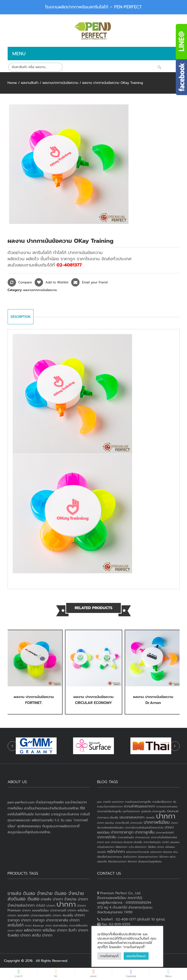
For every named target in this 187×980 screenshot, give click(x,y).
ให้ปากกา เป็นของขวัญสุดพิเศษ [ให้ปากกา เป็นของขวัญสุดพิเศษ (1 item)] (145, 861)
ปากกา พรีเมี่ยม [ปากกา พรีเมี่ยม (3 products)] (78, 910)
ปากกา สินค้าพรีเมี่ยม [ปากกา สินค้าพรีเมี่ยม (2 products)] (56, 926)
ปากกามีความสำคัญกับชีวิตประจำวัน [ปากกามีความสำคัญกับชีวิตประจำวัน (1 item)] (144, 828)
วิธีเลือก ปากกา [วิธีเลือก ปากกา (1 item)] (156, 847)
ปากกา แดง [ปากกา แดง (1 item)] (104, 842)
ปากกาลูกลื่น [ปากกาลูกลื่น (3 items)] (145, 832)
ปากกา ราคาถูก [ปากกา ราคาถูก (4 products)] (33, 920)
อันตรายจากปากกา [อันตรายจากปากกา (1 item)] (148, 857)
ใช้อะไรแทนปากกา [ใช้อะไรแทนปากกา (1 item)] (117, 861)
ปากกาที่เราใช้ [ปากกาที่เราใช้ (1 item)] (122, 823)
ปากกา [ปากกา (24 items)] (166, 816)
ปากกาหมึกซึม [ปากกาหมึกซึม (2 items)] (107, 837)
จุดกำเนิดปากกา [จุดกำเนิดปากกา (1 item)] (131, 811)
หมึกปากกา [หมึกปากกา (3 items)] (116, 852)
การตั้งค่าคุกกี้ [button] (109, 956)
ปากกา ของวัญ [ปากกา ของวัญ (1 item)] (106, 823)
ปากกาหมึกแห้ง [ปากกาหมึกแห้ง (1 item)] (126, 837)
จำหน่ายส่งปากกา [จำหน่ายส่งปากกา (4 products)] (21, 905)
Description (21, 317)
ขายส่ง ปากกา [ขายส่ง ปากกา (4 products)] (52, 899)
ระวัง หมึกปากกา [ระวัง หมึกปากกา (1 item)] (138, 847)
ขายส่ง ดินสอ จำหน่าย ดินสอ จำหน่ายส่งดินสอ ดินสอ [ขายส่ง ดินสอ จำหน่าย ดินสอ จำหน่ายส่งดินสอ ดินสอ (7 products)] (46, 896)
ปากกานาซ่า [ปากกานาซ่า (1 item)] (136, 823)
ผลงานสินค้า (30, 83)
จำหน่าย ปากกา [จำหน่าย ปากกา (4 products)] (76, 899)
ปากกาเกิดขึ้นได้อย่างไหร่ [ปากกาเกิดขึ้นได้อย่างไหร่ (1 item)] (164, 837)
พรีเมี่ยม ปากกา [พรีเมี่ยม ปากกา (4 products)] (55, 930)
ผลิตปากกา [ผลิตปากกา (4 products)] (33, 930)
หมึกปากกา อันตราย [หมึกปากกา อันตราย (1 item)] (161, 852)
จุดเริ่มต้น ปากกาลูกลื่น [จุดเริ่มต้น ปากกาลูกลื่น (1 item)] (153, 811)
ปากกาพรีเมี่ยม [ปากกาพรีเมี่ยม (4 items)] (157, 822)
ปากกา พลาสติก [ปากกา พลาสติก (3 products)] (19, 915)
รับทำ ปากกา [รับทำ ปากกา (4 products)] (78, 930)
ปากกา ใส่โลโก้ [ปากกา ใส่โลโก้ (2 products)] (15, 931)
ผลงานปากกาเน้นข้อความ (60, 83)
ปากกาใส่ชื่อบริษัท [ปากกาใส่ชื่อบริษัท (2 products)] (78, 926)
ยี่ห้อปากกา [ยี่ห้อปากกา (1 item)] (121, 847)
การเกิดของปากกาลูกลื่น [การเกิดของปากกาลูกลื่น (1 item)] (138, 802)
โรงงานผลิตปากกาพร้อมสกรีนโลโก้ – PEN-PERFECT (93, 7)
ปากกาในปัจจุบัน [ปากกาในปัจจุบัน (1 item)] (152, 842)
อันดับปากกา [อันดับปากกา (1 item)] (130, 857)
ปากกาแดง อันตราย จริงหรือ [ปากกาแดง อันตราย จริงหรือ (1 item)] (127, 842)
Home (12, 83)
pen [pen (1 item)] (100, 802)
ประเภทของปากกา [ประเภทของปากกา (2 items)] (132, 817)
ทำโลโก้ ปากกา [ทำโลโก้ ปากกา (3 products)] (45, 906)
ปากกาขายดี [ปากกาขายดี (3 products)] (58, 910)
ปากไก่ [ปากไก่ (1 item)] (165, 842)
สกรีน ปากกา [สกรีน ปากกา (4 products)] (42, 935)
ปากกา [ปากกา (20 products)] (66, 904)
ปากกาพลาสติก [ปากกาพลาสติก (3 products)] (41, 915)
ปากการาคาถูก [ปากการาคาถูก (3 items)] (122, 832)
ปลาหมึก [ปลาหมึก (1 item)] (150, 818)
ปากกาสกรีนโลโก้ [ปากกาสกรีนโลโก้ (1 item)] (165, 833)
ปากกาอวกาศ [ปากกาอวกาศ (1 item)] (142, 837)
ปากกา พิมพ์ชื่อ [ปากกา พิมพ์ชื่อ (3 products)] (63, 915)
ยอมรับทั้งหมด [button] (136, 956)
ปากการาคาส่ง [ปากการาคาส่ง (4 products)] (57, 920)
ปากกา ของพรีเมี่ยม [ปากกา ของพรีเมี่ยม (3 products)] (35, 910)
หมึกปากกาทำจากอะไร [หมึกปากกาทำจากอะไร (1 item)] (138, 852)
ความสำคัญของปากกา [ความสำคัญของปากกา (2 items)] (140, 806)
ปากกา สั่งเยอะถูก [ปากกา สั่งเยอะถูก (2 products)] (34, 926)
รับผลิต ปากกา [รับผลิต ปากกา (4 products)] (19, 935)
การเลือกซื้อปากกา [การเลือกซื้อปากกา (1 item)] (162, 802)
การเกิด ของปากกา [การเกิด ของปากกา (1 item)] (114, 802)
